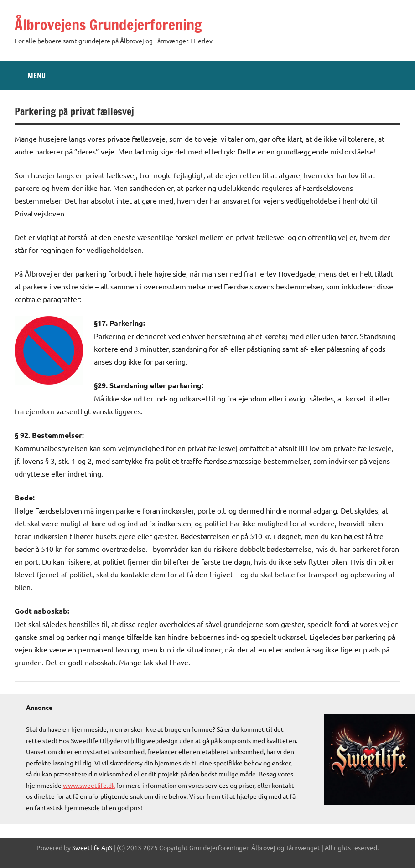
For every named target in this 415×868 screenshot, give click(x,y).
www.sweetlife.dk (89, 785)
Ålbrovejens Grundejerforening (108, 25)
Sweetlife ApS (92, 847)
